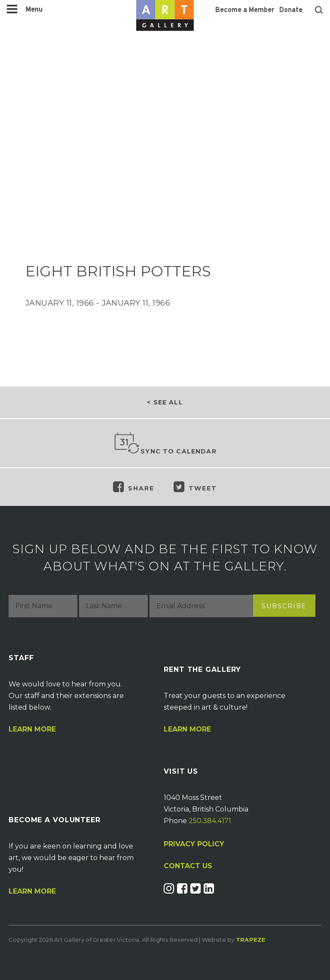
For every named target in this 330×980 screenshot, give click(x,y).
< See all (165, 402)
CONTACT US (188, 866)
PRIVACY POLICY (194, 844)
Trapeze (251, 940)
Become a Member (245, 10)
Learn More (32, 729)
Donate (291, 10)
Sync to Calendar (165, 444)
